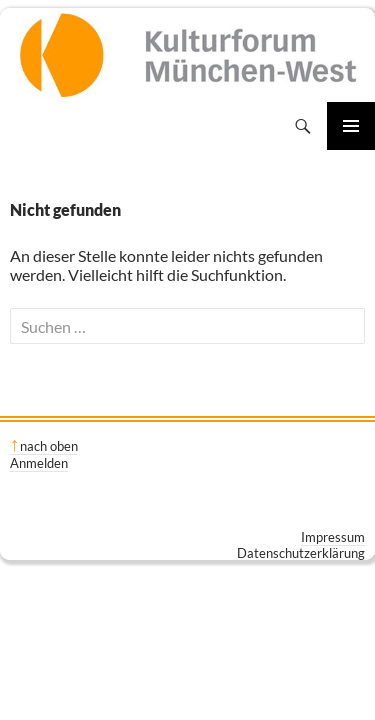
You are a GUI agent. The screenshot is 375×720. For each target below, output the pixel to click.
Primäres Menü (351, 126)
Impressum (333, 537)
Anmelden (39, 463)
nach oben (49, 446)
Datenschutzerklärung (301, 553)
